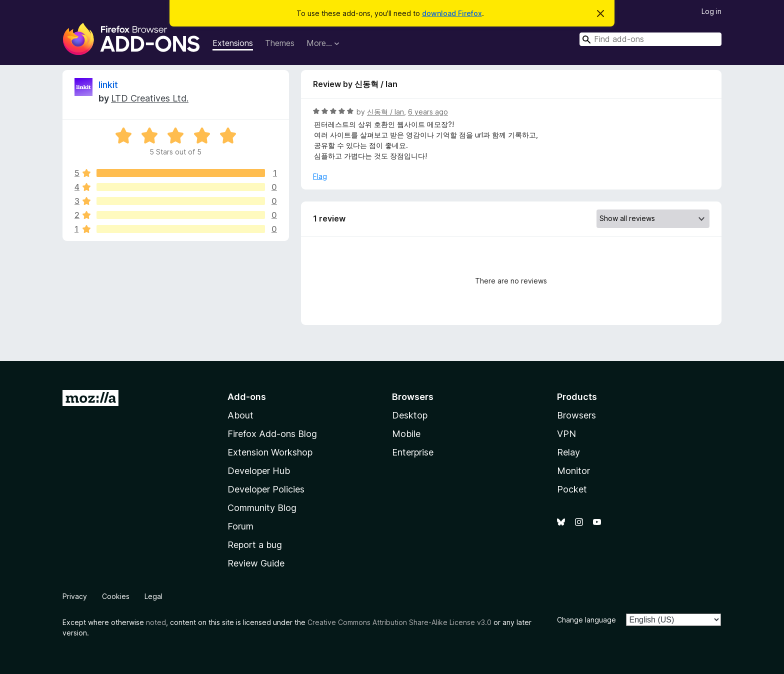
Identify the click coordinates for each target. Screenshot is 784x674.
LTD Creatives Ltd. (150, 98)
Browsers (576, 415)
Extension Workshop (270, 452)
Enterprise (413, 452)
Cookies (116, 596)
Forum (240, 526)
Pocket (572, 489)
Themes (280, 43)
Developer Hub (259, 471)
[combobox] (650, 39)
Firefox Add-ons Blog (272, 434)
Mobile (406, 434)
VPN (566, 434)
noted (156, 622)
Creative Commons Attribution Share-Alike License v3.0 (399, 622)
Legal (153, 596)
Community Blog (262, 508)
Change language (586, 620)
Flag (320, 176)
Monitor (573, 471)
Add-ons (247, 397)
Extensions (233, 43)
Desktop (410, 415)
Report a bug (255, 545)
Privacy (75, 596)
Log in (711, 11)
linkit (108, 85)
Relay (568, 452)
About (240, 415)
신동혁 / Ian (385, 112)
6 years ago (428, 112)
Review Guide (256, 563)
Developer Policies (266, 489)
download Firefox (452, 13)
